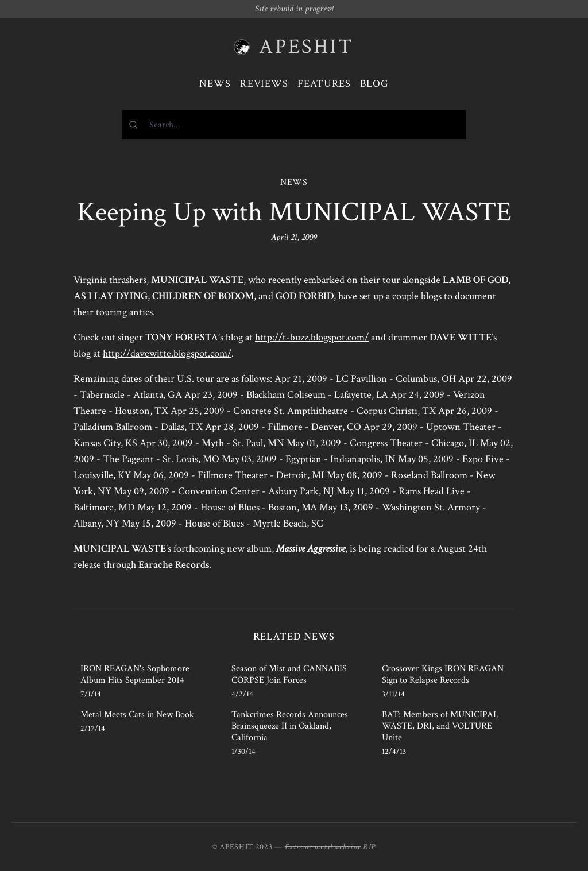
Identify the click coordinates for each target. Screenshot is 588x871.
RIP (369, 847)
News (215, 84)
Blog (374, 84)
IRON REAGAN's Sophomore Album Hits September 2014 (135, 674)
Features (324, 84)
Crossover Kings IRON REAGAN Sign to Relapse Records (443, 674)
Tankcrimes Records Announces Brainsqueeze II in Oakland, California (290, 726)
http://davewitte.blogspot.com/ (167, 353)
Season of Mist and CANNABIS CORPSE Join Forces (289, 674)
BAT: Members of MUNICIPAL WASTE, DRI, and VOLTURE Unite (440, 726)
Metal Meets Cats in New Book (137, 715)
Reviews (264, 84)
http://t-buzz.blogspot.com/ (312, 337)
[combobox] (294, 125)
